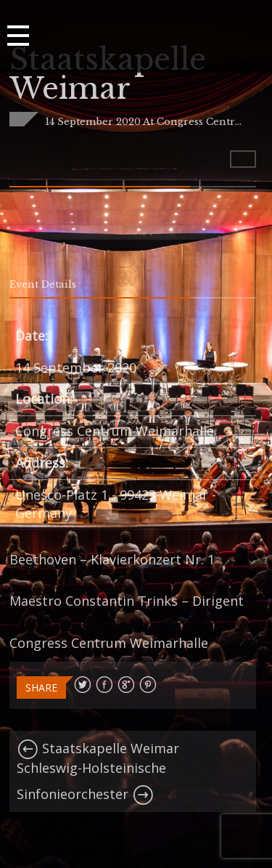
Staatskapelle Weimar (98, 748)
